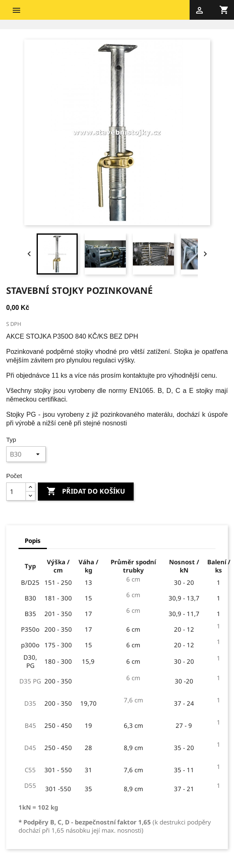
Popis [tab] (33, 540)
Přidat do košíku (86, 492)
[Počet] (16, 492)
